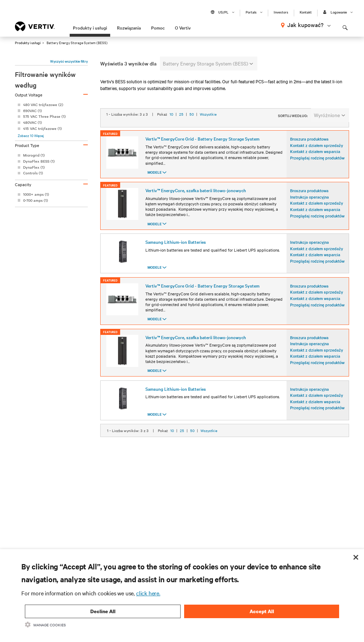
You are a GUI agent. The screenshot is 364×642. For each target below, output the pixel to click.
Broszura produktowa (309, 149)
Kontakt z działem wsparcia (315, 162)
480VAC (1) (33, 122)
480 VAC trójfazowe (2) (43, 104)
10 (171, 132)
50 (192, 132)
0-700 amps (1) (36, 200)
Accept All (262, 611)
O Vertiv (183, 27)
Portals (251, 12)
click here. (148, 593)
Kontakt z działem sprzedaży (317, 156)
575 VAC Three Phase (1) (44, 116)
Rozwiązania (129, 27)
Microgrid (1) (34, 155)
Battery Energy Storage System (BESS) (208, 63)
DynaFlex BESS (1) (39, 161)
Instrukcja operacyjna (309, 207)
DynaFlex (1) (34, 167)
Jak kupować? (305, 25)
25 (181, 132)
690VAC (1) (33, 110)
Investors (281, 12)
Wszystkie (208, 132)
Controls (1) (33, 173)
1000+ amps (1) (36, 194)
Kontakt (306, 12)
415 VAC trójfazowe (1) (42, 128)
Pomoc (158, 27)
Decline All (103, 611)
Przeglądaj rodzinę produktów (317, 168)
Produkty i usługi (90, 27)
